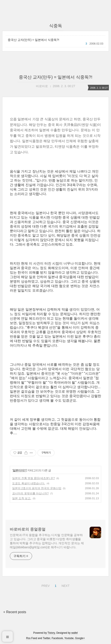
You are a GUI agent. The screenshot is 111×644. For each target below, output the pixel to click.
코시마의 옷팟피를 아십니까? (30, 493)
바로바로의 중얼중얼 (28, 529)
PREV (45, 585)
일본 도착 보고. (22, 498)
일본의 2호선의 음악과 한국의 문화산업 (37, 488)
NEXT (65, 585)
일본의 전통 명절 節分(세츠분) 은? (33, 478)
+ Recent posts (15, 612)
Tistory (51, 633)
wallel (74, 633)
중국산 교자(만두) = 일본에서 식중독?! (33, 40)
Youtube (69, 638)
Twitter (47, 638)
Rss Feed (32, 638)
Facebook (57, 638)
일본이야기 (20, 470)
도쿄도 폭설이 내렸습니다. (29, 483)
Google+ (80, 638)
